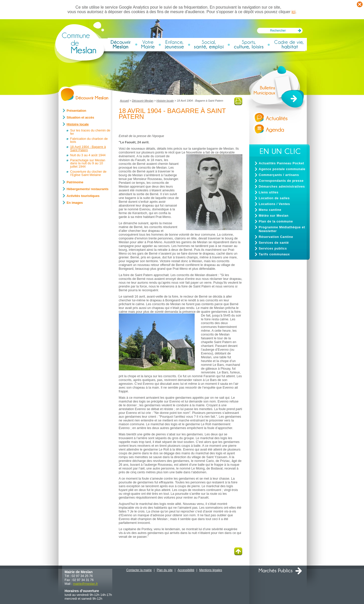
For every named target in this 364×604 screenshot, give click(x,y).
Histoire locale (165, 101)
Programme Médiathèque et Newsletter (282, 229)
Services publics (273, 248)
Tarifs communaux (274, 254)
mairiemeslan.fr (85, 584)
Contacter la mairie (139, 570)
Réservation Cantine (276, 237)
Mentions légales (211, 570)
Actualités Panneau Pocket (282, 163)
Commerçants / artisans (279, 175)
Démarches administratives (282, 186)
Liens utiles (269, 192)
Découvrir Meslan (143, 101)
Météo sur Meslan (274, 216)
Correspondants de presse (281, 181)
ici (294, 12)
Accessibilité (186, 570)
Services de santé (274, 243)
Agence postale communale (282, 169)
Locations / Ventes (275, 204)
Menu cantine (270, 210)
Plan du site (165, 570)
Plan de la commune (276, 221)
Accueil (124, 101)
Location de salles (274, 198)
